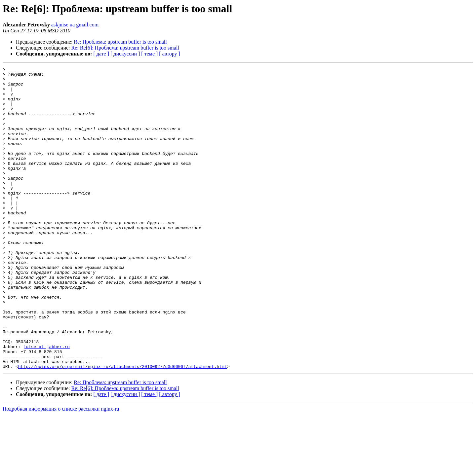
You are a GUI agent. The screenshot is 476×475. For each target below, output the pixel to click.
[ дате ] (101, 54)
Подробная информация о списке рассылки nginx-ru (61, 469)
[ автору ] (169, 54)
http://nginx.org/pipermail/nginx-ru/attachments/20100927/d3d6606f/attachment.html (123, 427)
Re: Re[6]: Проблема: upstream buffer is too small (125, 48)
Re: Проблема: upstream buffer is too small (120, 42)
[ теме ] (149, 54)
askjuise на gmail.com (75, 25)
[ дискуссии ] (125, 54)
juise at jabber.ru (46, 403)
